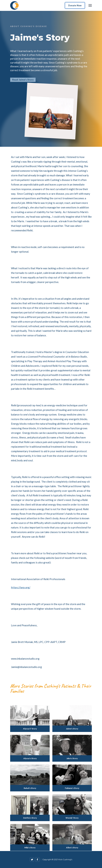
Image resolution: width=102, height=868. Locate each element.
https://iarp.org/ (21, 587)
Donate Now (75, 5)
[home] (14, 5)
